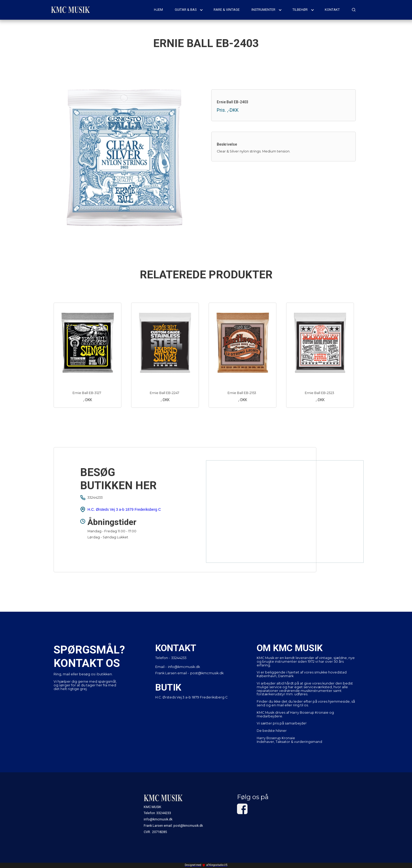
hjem (158, 10)
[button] (189, 10)
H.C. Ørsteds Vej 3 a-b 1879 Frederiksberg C (124, 509)
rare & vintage (227, 10)
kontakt (332, 10)
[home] (71, 10)
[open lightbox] (128, 158)
